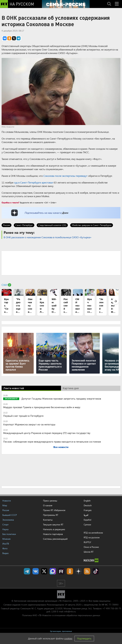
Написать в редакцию (54, 529)
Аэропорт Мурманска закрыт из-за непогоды (29, 424)
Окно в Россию (91, 547)
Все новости (61, 447)
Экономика (8, 520)
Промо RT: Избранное (54, 510)
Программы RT (51, 515)
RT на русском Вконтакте (36, 571)
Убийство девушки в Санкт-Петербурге (92, 225)
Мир (5, 505)
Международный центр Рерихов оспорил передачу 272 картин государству (47, 433)
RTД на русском (92, 537)
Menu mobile (117, 1)
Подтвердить (84, 639)
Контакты (48, 520)
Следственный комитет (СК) (52, 225)
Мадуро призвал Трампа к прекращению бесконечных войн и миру (42, 407)
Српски (87, 525)
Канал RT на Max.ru (53, 571)
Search (109, 1)
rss (87, 571)
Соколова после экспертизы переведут (65, 176)
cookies (68, 639)
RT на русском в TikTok (96, 571)
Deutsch (88, 505)
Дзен (65, 213)
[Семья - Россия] (66, 4)
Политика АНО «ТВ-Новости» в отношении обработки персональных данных (61, 615)
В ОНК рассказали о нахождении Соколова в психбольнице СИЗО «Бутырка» (47, 237)
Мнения (6, 539)
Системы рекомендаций (55, 539)
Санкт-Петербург (24, 225)
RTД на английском (93, 533)
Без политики (9, 534)
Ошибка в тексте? (10, 202)
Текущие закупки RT (53, 524)
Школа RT (89, 552)
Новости (7, 501)
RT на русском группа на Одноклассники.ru (70, 571)
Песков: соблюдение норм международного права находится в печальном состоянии (52, 442)
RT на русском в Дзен (78, 571)
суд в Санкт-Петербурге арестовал (34, 182)
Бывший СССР (10, 515)
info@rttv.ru (70, 611)
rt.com (24, 605)
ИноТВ (6, 544)
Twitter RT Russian (44, 571)
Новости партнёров (53, 534)
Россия (7, 225)
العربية (86, 515)
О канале (48, 505)
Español (87, 520)
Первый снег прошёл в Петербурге (23, 416)
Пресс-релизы (50, 501)
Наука (5, 529)
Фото (5, 548)
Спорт (5, 524)
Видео (5, 553)
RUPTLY (87, 542)
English (87, 501)
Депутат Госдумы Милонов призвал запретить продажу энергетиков (61, 399)
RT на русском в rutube (61, 571)
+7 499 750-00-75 (112, 608)
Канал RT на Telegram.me (27, 571)
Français (88, 510)
